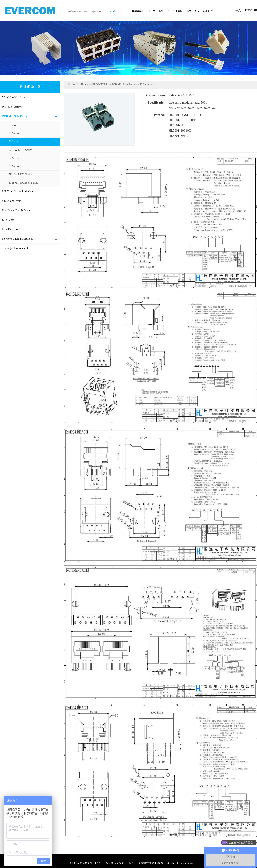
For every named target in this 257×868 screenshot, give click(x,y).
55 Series (14, 133)
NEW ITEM (156, 11)
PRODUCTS (138, 11)
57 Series (14, 158)
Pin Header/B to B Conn (16, 210)
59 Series (14, 166)
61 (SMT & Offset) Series (23, 183)
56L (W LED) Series (20, 150)
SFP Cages (8, 220)
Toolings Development (15, 248)
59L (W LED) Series (20, 175)
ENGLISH (251, 11)
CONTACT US (212, 11)
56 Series (14, 142)
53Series (13, 125)
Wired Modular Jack (14, 97)
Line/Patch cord (11, 229)
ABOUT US (175, 11)
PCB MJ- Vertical (12, 107)
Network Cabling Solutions (18, 239)
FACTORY (193, 11)
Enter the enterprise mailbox (179, 863)
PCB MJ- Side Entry (15, 116)
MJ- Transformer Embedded (18, 192)
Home (84, 85)
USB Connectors (12, 201)
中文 (238, 11)
